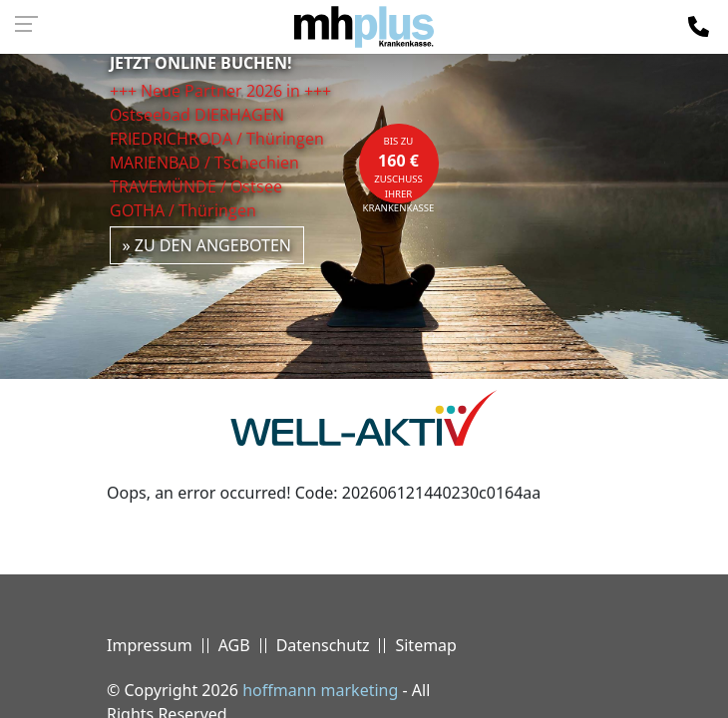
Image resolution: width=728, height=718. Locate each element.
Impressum (150, 645)
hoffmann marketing (320, 690)
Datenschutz (323, 645)
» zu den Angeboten (207, 245)
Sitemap (426, 645)
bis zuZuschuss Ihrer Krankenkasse (399, 169)
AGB (234, 645)
